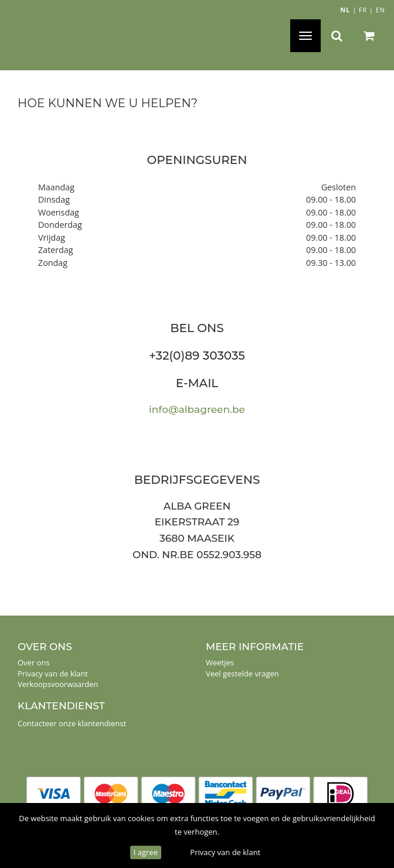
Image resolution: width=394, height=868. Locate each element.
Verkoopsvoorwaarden (58, 684)
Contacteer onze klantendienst (72, 723)
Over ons (34, 662)
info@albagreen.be (197, 409)
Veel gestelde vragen (242, 674)
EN (381, 10)
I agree (146, 852)
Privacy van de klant (225, 852)
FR (363, 10)
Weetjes (220, 662)
